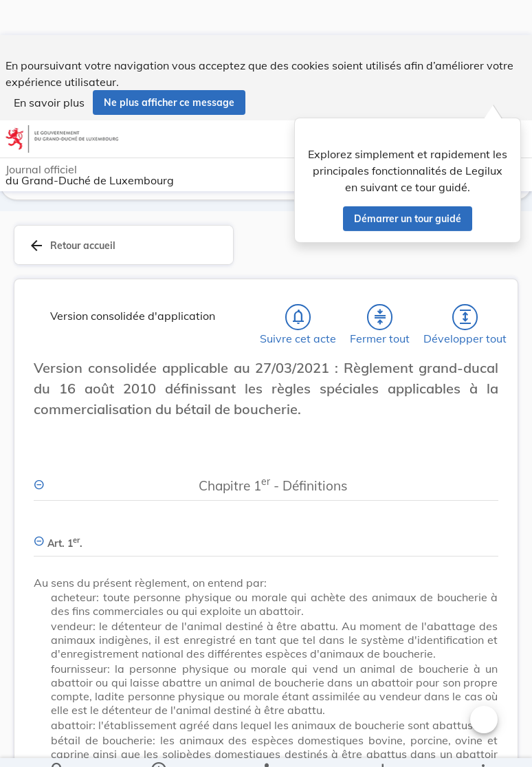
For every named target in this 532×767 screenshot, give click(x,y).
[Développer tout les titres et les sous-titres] (465, 317)
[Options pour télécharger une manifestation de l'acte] (382, 745)
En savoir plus (49, 67)
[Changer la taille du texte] (484, 383)
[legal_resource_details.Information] (158, 745)
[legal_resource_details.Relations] (266, 745)
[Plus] (483, 745)
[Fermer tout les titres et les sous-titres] (380, 317)
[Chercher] (58, 745)
